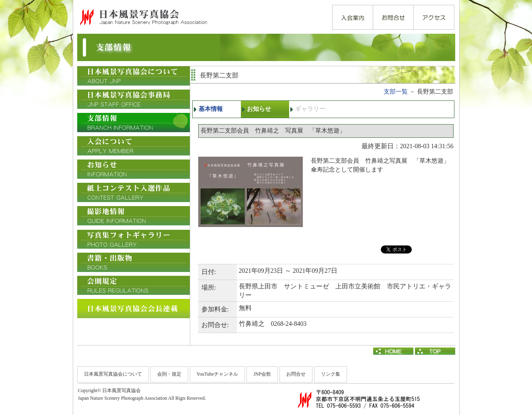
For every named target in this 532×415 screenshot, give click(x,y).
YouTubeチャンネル (218, 374)
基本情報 (211, 109)
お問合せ (296, 374)
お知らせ (259, 109)
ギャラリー (310, 109)
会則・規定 (169, 374)
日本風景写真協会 (143, 17)
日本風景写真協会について (113, 374)
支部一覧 (396, 92)
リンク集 (331, 374)
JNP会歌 (262, 374)
